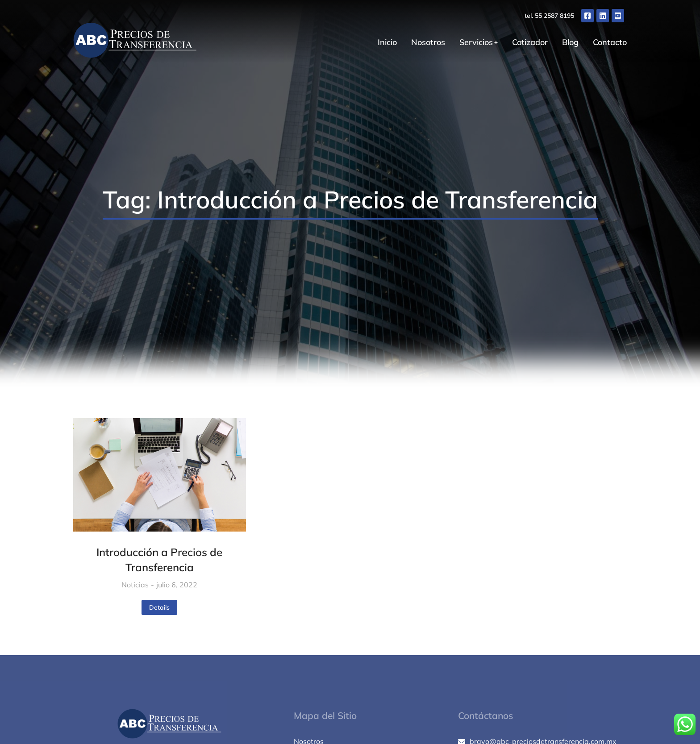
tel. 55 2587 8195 (549, 16)
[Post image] (160, 475)
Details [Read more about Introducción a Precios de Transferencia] (159, 607)
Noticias (135, 585)
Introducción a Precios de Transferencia (159, 560)
